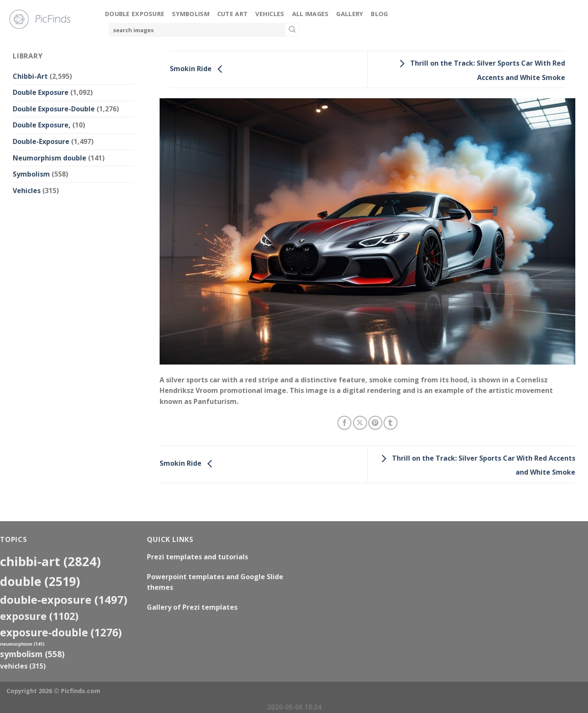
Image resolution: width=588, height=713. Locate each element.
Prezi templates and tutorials (197, 557)
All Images (311, 14)
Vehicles (270, 14)
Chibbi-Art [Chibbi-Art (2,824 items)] (50, 561)
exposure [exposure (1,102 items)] (39, 616)
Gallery (350, 14)
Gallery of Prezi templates (192, 607)
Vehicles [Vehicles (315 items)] (23, 666)
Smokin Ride (198, 69)
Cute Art (232, 14)
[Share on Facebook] (344, 423)
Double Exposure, (42, 125)
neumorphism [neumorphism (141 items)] (22, 644)
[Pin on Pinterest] (375, 423)
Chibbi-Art (30, 76)
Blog (379, 14)
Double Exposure (135, 14)
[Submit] (292, 30)
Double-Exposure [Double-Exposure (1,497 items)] (64, 600)
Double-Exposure (41, 141)
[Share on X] (360, 423)
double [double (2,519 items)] (40, 581)
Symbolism (191, 14)
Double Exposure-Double (54, 109)
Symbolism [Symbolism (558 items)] (32, 654)
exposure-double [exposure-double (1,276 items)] (61, 632)
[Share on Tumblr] (391, 423)
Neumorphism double (50, 158)
